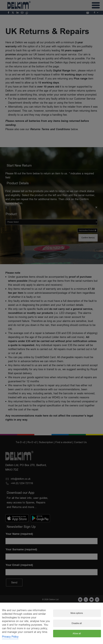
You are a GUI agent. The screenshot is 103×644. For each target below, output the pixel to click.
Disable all (77, 623)
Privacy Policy (10, 637)
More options (77, 613)
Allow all (77, 634)
